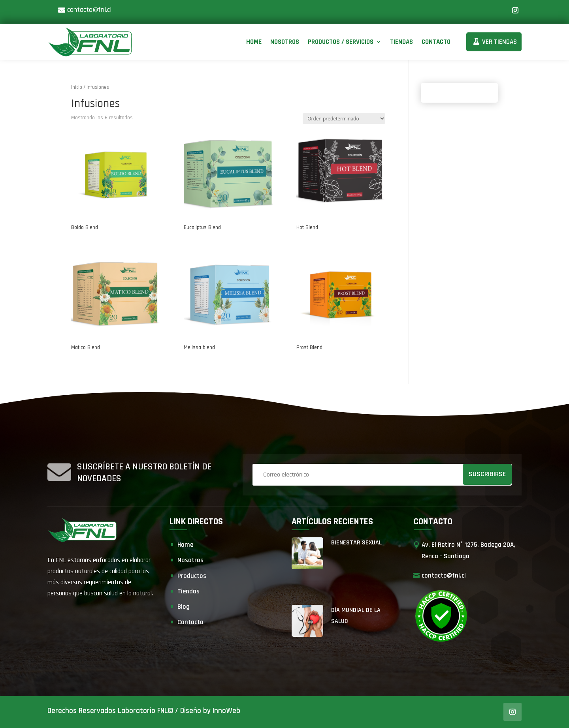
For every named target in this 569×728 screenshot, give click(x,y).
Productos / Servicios (341, 42)
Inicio (77, 87)
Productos (192, 576)
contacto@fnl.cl (89, 10)
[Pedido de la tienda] (344, 119)
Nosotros (285, 42)
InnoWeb (226, 711)
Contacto (436, 42)
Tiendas (401, 42)
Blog (184, 607)
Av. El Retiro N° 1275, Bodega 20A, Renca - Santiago (468, 551)
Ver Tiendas (499, 42)
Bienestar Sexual (356, 543)
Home (254, 42)
